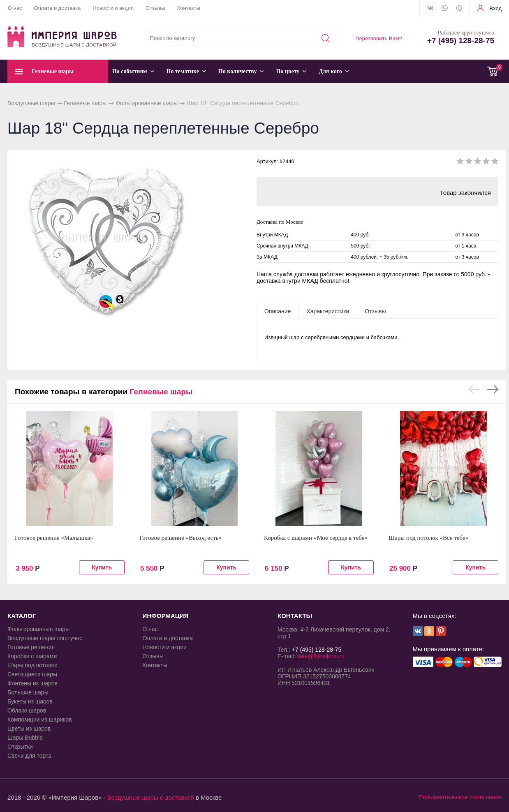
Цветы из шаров (29, 729)
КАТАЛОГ (22, 616)
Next (493, 389)
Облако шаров (27, 710)
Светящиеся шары (32, 674)
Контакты (189, 8)
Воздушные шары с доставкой (151, 797)
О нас (15, 8)
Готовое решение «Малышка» (54, 538)
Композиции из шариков (40, 719)
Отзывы (155, 8)
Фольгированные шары (147, 103)
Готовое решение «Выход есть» (180, 538)
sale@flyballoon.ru (320, 656)
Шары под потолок (32, 665)
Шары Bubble (25, 738)
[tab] (278, 311)
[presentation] (278, 311)
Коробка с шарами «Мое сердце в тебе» (316, 538)
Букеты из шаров (30, 701)
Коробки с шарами (32, 656)
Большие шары (28, 692)
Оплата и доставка (58, 8)
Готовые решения (31, 647)
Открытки (20, 747)
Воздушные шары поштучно (45, 638)
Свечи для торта (29, 756)
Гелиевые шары (86, 103)
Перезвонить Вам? (379, 38)
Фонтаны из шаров (32, 683)
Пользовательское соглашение (460, 797)
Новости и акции (113, 8)
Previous (474, 389)
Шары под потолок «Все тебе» (428, 538)
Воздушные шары (31, 103)
